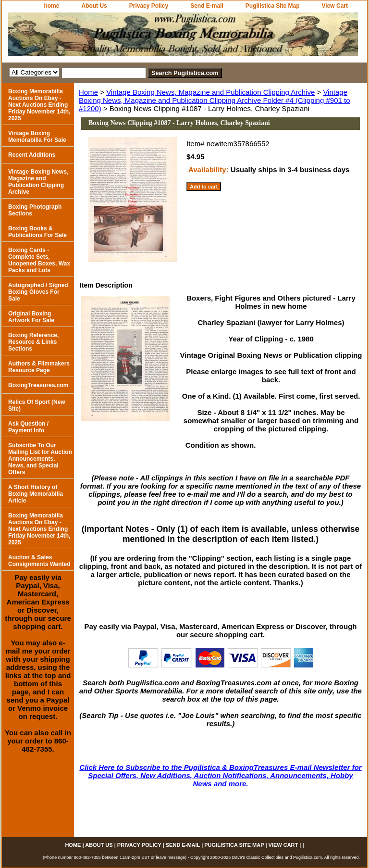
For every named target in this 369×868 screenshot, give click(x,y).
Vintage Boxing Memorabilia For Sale (37, 137)
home (51, 6)
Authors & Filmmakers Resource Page (39, 367)
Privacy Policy (149, 6)
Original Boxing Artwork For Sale (31, 317)
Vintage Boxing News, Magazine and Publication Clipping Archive (210, 92)
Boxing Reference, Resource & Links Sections (33, 342)
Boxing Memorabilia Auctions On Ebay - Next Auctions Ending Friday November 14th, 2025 (39, 105)
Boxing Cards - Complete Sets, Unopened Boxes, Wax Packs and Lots (39, 260)
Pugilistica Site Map (273, 6)
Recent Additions (32, 155)
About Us (94, 6)
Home (88, 92)
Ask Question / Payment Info (28, 427)
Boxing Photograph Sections (35, 210)
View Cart (335, 6)
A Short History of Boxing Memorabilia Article (36, 494)
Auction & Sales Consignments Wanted (39, 561)
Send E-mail (207, 6)
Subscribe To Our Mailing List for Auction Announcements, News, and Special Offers (40, 459)
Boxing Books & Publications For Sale (37, 232)
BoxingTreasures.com (38, 385)
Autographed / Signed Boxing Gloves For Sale (38, 292)
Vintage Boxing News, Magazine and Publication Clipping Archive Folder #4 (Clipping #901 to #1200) (215, 100)
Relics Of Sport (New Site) (37, 405)
